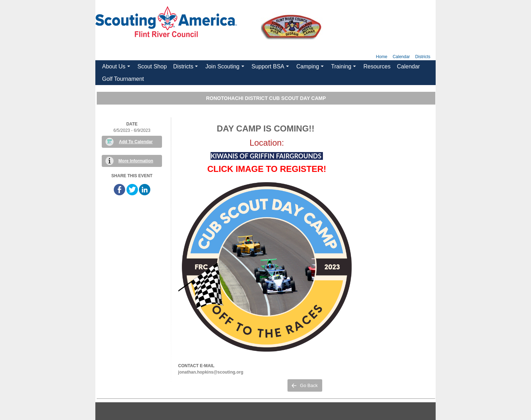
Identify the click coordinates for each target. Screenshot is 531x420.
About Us (117, 68)
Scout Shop (152, 66)
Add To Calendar (136, 142)
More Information (136, 161)
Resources (377, 66)
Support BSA (271, 68)
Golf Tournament (123, 79)
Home (382, 57)
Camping (311, 68)
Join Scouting (225, 68)
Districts (423, 57)
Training (345, 68)
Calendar (401, 57)
